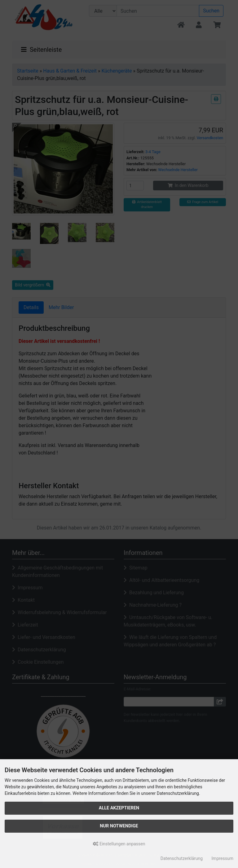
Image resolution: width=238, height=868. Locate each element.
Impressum (223, 858)
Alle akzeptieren (119, 808)
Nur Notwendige (119, 826)
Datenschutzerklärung (182, 858)
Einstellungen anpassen (119, 844)
